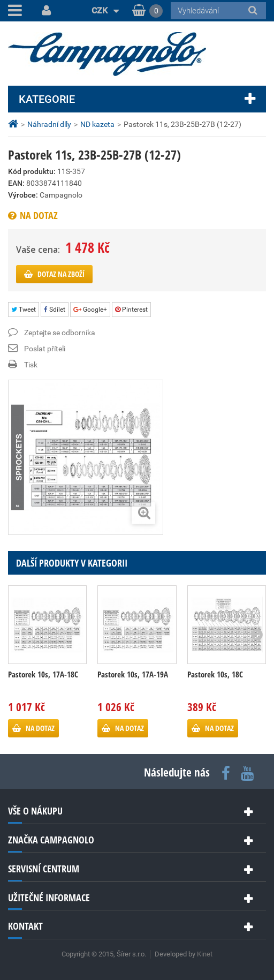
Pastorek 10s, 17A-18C (43, 674)
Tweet (24, 310)
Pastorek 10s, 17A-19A (133, 674)
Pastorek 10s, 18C (215, 674)
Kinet (205, 954)
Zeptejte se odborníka (60, 333)
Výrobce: (23, 195)
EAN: (16, 183)
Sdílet (55, 310)
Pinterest (131, 310)
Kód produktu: (32, 171)
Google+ (90, 310)
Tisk (31, 365)
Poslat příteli (45, 349)
